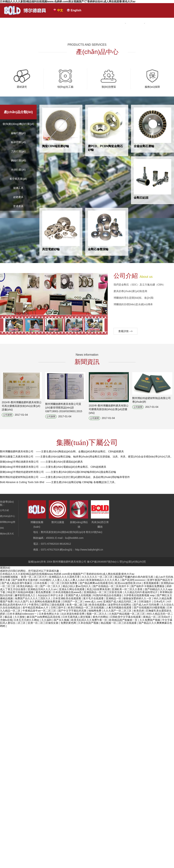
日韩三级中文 (59, 608)
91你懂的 (45, 580)
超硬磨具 (18, 197)
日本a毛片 (160, 602)
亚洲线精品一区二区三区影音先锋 (103, 592)
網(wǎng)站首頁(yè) (61, 23)
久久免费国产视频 (150, 620)
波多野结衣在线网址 (120, 605)
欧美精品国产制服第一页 (124, 620)
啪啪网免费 (95, 611)
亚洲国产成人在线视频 (79, 595)
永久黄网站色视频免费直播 (45, 602)
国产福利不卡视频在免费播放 (148, 586)
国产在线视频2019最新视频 (150, 608)
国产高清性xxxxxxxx (134, 580)
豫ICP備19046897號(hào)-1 (103, 562)
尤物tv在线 (6, 620)
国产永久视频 (62, 620)
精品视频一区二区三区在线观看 (119, 623)
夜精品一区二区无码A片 (157, 617)
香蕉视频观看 (151, 583)
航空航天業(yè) (18, 179)
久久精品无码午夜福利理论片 (141, 592)
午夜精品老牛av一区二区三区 (40, 611)
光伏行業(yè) (18, 170)
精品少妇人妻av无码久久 (77, 586)
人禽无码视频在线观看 (119, 608)
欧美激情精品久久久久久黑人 (103, 580)
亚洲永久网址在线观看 (72, 589)
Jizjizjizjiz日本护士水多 (51, 595)
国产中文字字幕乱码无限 (73, 611)
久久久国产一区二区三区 (118, 611)
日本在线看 (41, 583)
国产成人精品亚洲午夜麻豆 (17, 583)
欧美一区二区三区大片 (34, 577)
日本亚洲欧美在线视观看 (67, 598)
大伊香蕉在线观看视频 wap (139, 595)
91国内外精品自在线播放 (108, 595)
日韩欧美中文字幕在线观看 (126, 617)
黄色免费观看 (44, 592)
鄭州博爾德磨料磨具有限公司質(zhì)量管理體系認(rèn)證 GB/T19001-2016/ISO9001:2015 (64, 408)
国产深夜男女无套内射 (25, 580)
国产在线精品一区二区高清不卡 (111, 586)
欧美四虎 (139, 611)
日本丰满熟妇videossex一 (22, 614)
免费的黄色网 (69, 623)
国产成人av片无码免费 (147, 605)
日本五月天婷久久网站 (27, 620)
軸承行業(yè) (18, 142)
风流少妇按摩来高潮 (99, 589)
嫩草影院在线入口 (25, 595)
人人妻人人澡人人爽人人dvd (69, 580)
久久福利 (47, 620)
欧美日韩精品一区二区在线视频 (86, 608)
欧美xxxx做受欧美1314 (128, 583)
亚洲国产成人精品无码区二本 (120, 602)
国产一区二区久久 (51, 586)
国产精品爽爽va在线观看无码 (97, 583)
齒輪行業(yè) (18, 133)
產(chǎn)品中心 (113, 23)
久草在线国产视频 (89, 623)
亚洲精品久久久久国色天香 (65, 577)
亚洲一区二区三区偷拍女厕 (43, 623)
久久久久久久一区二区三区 (98, 577)
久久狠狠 (20, 617)
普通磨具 (18, 206)
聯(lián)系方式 (7, 534)
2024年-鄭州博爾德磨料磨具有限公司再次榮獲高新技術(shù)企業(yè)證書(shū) (22, 406)
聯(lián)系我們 (160, 23)
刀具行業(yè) (18, 151)
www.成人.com (93, 602)
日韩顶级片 (145, 602)
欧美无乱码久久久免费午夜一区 (90, 620)
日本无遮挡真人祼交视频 (77, 617)
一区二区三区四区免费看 (64, 583)
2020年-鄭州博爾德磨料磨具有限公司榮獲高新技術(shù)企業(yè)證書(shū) (109, 409)
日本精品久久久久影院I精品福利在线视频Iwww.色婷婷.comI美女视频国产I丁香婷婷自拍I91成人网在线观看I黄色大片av (68, 1)
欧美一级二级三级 (77, 605)
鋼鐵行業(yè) (18, 160)
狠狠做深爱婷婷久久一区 (138, 598)
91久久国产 (21, 602)
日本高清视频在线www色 (68, 592)
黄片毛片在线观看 (94, 598)
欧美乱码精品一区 (28, 586)
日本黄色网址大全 (49, 614)
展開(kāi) (5, 568)
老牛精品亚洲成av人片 (36, 608)
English (76, 10)
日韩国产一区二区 (73, 602)
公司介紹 (89, 23)
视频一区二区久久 (97, 614)
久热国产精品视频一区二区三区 (127, 614)
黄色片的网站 (101, 617)
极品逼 (9, 617)
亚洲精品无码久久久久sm (43, 589)
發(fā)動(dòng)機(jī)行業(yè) (18, 124)
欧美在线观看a (98, 605)
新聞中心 (137, 23)
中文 (60, 10)
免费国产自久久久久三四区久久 (33, 598)
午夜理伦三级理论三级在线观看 (47, 605)
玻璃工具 (18, 188)
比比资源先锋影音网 (73, 614)
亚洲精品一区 (114, 598)
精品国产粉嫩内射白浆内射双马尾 (134, 577)
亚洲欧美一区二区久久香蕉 (127, 589)
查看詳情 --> (125, 331)
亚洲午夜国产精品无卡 (160, 580)
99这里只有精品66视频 (21, 592)
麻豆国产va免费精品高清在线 (44, 617)
